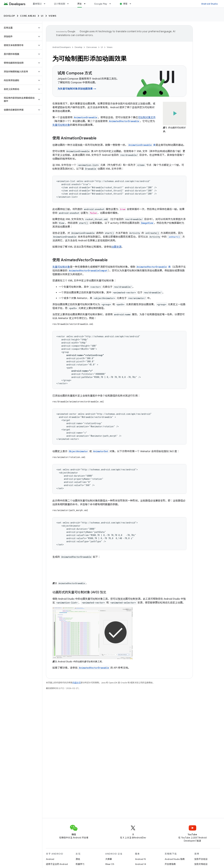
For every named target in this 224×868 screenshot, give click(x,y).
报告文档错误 (201, 864)
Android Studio (210, 4)
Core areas (28, 16)
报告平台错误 (201, 859)
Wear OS (110, 864)
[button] (19, 28)
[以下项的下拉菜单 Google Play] (112, 4)
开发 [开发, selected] (80, 4)
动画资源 (116, 247)
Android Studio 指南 (175, 859)
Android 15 (140, 859)
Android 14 (141, 864)
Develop (9, 16)
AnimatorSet (101, 451)
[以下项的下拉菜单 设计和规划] (69, 4)
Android (50, 859)
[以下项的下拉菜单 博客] (132, 4)
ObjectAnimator (78, 451)
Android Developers (61, 47)
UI (42, 16)
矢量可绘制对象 (61, 125)
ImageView (147, 223)
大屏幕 (109, 859)
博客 (125, 4)
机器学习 (80, 864)
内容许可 (77, 683)
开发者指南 (170, 864)
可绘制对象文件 (147, 117)
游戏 (78, 859)
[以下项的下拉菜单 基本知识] (46, 4)
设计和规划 (60, 4)
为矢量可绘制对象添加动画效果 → (77, 89)
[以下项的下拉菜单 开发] (86, 4)
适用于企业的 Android (57, 864)
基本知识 (37, 4)
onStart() (174, 237)
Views (53, 16)
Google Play (101, 4)
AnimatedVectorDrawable (94, 668)
